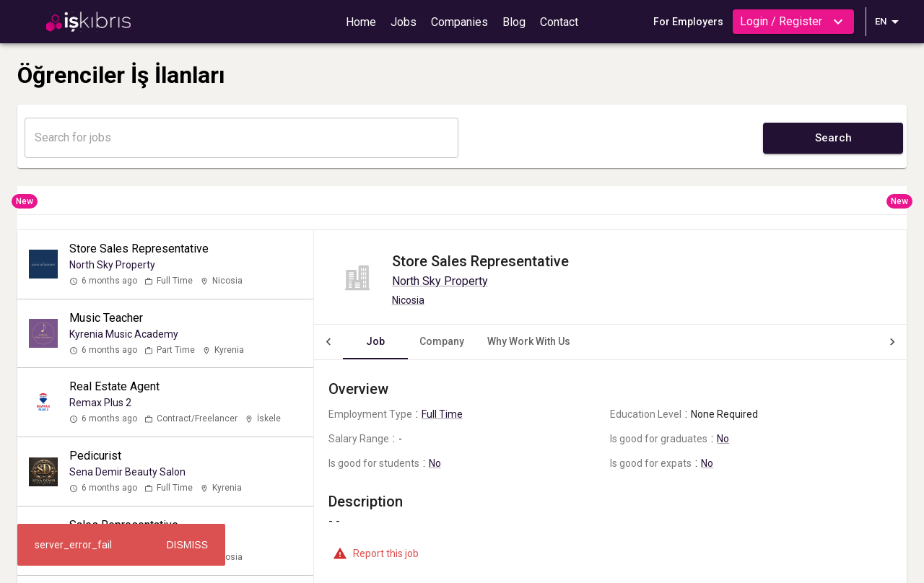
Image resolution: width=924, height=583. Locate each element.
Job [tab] (346, 341)
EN (889, 22)
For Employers (688, 22)
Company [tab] (413, 341)
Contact (559, 22)
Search (833, 138)
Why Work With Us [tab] (500, 341)
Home (361, 22)
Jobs (404, 22)
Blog (514, 22)
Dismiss (187, 545)
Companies (459, 22)
